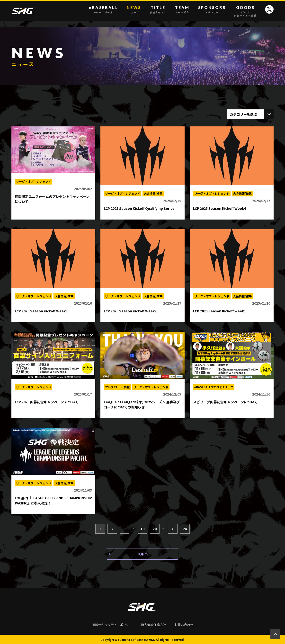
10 (142, 528)
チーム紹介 (182, 12)
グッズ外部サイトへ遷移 (245, 14)
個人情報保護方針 (153, 624)
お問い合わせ (184, 624)
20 (155, 528)
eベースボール (103, 12)
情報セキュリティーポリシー (112, 624)
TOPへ (142, 555)
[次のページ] (173, 528)
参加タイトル (158, 12)
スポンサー (212, 12)
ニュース (134, 12)
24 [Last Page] (185, 528)
